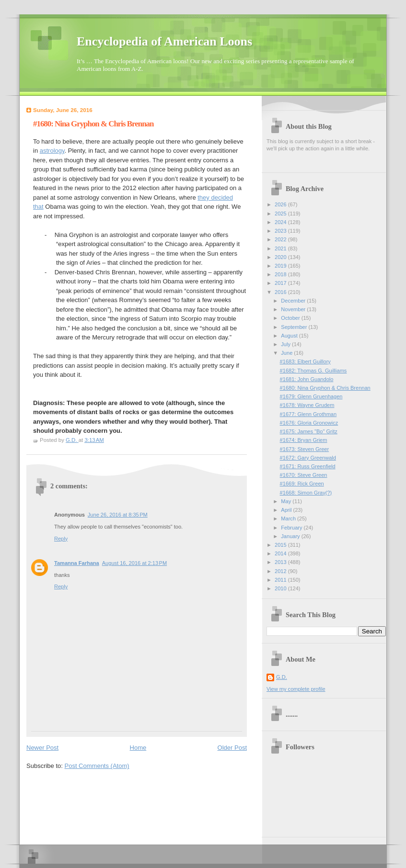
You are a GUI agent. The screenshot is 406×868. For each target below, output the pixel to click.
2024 (281, 222)
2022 (281, 239)
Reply (61, 539)
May (287, 501)
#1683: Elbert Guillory (305, 361)
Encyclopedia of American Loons (164, 41)
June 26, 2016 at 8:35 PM (118, 515)
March (289, 519)
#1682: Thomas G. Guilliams (313, 371)
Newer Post (42, 748)
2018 (281, 274)
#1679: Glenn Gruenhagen (311, 396)
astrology (52, 151)
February (292, 528)
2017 (281, 283)
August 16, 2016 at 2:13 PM (134, 563)
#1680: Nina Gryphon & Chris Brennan (325, 388)
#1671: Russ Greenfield (308, 466)
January (291, 536)
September (295, 327)
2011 (281, 580)
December (294, 301)
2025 (281, 214)
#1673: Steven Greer (305, 449)
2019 (281, 266)
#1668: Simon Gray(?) (306, 493)
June (287, 353)
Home (138, 748)
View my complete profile (296, 689)
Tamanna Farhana (77, 563)
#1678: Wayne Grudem (307, 405)
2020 (281, 257)
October (291, 318)
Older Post (232, 748)
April (287, 510)
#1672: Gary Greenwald (308, 458)
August (290, 336)
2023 (281, 231)
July (286, 344)
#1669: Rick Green (302, 484)
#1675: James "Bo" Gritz (309, 431)
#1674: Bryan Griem (304, 440)
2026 (281, 204)
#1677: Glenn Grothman (308, 414)
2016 (281, 292)
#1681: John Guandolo (307, 379)
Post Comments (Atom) (97, 766)
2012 (281, 571)
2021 (281, 248)
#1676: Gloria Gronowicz (309, 423)
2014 (281, 553)
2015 (281, 545)
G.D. (282, 677)
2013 (281, 562)
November (294, 309)
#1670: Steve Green (304, 475)
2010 (281, 588)
